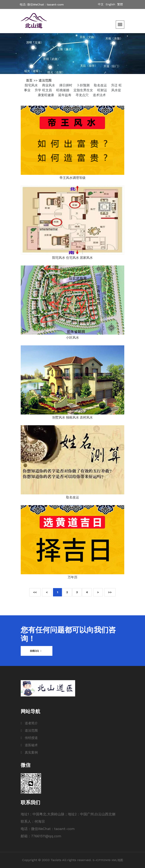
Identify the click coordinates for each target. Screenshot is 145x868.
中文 (101, 4)
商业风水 (49, 85)
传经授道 (31, 738)
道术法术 (99, 95)
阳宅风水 (32, 85)
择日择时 (66, 85)
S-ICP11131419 (102, 860)
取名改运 (101, 85)
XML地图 (117, 860)
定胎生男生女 (84, 90)
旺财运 (103, 90)
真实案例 (31, 752)
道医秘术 (31, 745)
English (111, 4)
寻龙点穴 (83, 95)
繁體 (120, 4)
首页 (29, 80)
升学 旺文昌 (44, 90)
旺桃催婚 (63, 90)
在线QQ (36, 651)
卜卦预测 (84, 85)
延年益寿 (65, 95)
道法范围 (45, 80)
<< (35, 592)
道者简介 (31, 723)
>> (110, 592)
